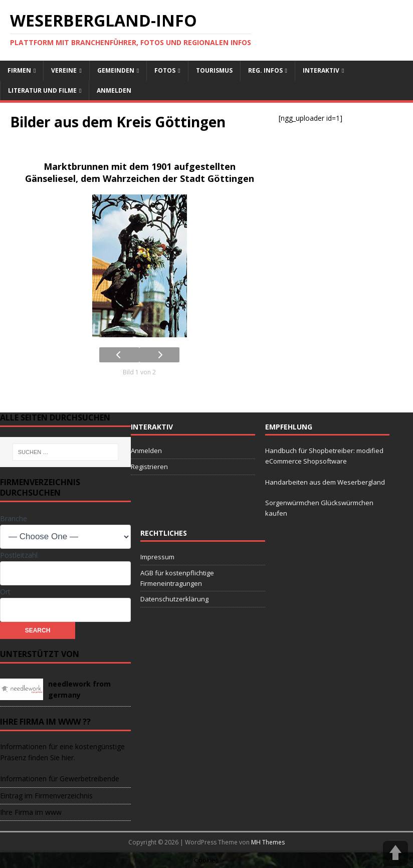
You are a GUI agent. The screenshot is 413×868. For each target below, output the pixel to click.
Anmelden (114, 90)
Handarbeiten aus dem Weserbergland (325, 482)
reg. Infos (265, 70)
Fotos (165, 70)
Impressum (157, 557)
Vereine (64, 70)
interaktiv (321, 70)
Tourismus (214, 70)
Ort (5, 592)
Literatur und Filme (42, 90)
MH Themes (268, 842)
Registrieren (149, 467)
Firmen (19, 70)
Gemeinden (116, 70)
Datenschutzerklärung (174, 599)
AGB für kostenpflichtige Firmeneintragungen (177, 578)
